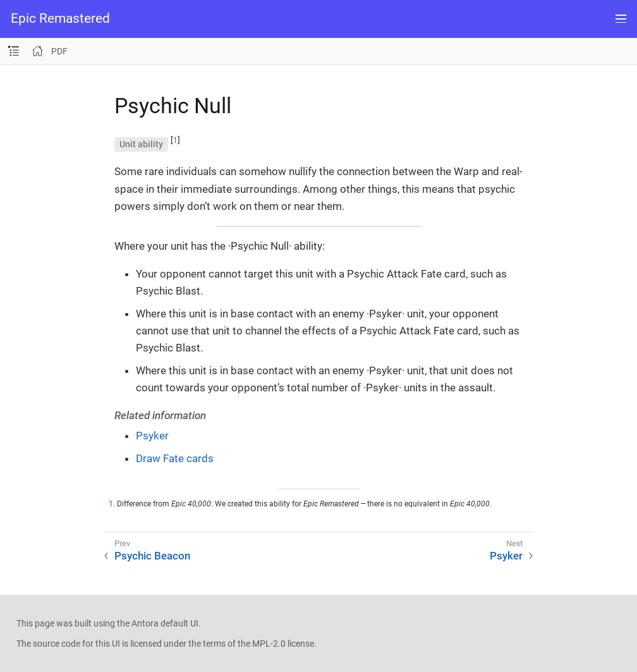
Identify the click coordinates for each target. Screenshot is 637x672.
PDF (59, 51)
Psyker (152, 436)
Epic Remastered (60, 19)
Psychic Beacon (152, 556)
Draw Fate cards (175, 458)
